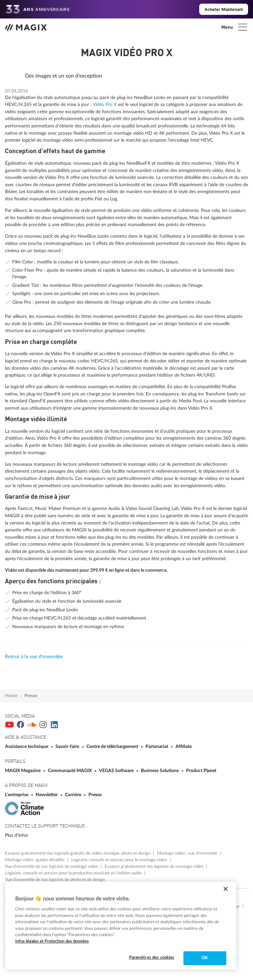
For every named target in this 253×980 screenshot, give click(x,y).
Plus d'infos (16, 835)
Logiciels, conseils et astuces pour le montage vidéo (120, 860)
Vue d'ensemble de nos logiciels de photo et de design (55, 880)
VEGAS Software (117, 771)
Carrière (74, 795)
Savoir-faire (68, 746)
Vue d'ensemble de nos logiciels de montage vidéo (52, 866)
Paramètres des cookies (152, 958)
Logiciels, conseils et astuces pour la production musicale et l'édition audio (74, 873)
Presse (31, 696)
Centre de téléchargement (113, 746)
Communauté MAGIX (70, 771)
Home (11, 696)
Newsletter (47, 795)
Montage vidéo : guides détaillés (35, 860)
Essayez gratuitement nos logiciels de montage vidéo (154, 866)
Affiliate (184, 746)
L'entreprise (17, 795)
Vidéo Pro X (105, 104)
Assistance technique (27, 746)
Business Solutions (160, 771)
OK (205, 958)
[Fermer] (226, 889)
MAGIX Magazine (23, 771)
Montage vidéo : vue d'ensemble (188, 853)
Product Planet (201, 771)
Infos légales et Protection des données (52, 942)
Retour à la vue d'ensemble (34, 657)
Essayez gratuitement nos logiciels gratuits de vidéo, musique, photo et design (78, 853)
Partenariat (157, 746)
